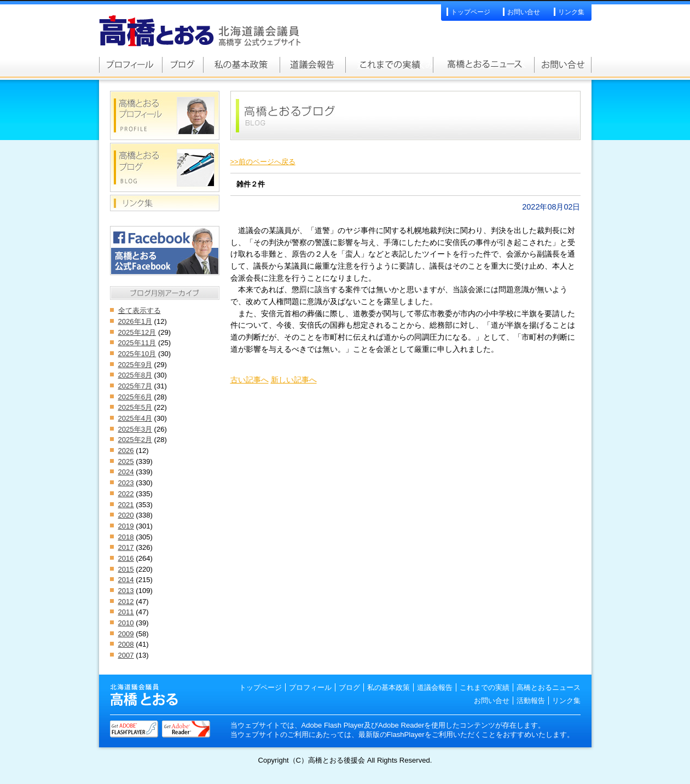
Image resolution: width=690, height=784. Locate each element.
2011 (126, 612)
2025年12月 (137, 332)
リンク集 (571, 12)
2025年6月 (135, 397)
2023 (126, 483)
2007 (126, 655)
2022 (126, 494)
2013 (126, 591)
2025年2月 (135, 440)
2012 (126, 602)
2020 (126, 515)
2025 (126, 461)
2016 (126, 558)
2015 (126, 569)
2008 (126, 644)
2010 (126, 623)
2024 (126, 472)
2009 (126, 634)
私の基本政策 (241, 65)
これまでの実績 (389, 65)
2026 (126, 451)
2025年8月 (135, 375)
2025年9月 (135, 365)
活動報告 (531, 701)
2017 (126, 547)
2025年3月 (135, 429)
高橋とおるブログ (182, 65)
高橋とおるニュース (483, 65)
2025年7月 (135, 386)
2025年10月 (137, 354)
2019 (126, 526)
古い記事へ (250, 380)
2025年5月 (135, 407)
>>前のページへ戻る (263, 162)
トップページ (471, 12)
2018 (126, 537)
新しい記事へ (294, 380)
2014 (126, 580)
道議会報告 (312, 65)
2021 (126, 505)
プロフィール (310, 687)
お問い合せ (524, 12)
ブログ (349, 687)
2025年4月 (135, 418)
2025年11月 (137, 343)
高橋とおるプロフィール (131, 65)
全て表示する (140, 310)
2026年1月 (135, 321)
